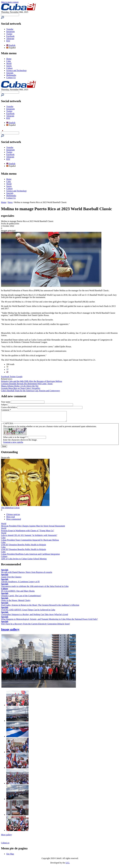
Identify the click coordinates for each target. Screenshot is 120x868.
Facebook (10, 36)
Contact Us (11, 78)
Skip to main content (10, 2)
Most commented (14, 521)
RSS (8, 41)
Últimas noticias (13, 516)
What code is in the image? (15, 439)
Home (9, 59)
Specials (10, 73)
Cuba (9, 61)
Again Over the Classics (11, 579)
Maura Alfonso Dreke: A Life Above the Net (20, 386)
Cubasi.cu (5, 845)
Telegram (10, 39)
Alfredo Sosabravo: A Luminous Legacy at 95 (20, 584)
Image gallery (10, 631)
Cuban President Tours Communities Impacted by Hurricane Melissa (30, 542)
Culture (9, 68)
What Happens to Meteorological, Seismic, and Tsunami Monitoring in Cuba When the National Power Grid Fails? (49, 621)
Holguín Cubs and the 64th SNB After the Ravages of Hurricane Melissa (32, 381)
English (11, 45)
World (9, 63)
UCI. (68, 865)
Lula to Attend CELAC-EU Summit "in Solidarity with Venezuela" (29, 537)
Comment (6, 410)
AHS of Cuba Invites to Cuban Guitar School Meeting (24, 561)
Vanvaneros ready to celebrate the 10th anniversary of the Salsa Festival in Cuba (35, 588)
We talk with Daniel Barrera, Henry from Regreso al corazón (27, 574)
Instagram (10, 31)
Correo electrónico (9, 407)
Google (19, 377)
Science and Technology (17, 70)
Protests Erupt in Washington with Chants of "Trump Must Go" (28, 533)
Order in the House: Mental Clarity (16, 602)
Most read (10, 519)
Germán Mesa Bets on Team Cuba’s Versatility (21, 388)
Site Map (10, 856)
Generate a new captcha (13, 444)
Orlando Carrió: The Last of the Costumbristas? (21, 598)
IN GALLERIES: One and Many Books (18, 593)
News (10, 202)
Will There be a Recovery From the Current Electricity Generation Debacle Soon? (36, 626)
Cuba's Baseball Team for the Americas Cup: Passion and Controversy (31, 391)
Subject (4, 405)
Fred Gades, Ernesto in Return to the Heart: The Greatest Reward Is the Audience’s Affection (40, 607)
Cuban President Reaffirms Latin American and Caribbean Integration (30, 556)
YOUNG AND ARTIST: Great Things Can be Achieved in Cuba (28, 612)
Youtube (10, 29)
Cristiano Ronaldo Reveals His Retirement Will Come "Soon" (27, 384)
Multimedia (11, 75)
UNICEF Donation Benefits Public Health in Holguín (24, 547)
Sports (9, 66)
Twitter (9, 34)
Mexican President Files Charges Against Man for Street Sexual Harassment (33, 528)
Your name (6, 402)
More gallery (6, 837)
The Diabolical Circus (10, 510)
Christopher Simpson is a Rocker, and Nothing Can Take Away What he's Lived (35, 616)
